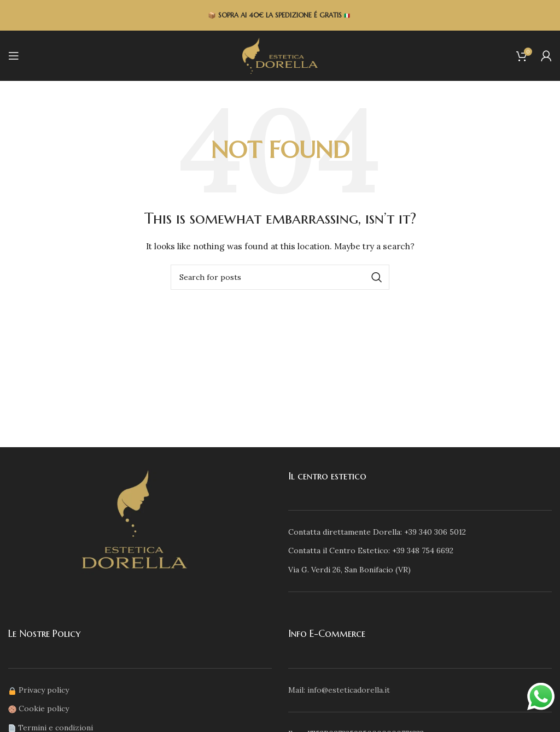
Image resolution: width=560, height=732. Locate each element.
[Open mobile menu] (14, 56)
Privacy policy (44, 690)
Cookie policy (44, 708)
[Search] (280, 277)
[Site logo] (280, 55)
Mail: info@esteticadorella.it (339, 690)
